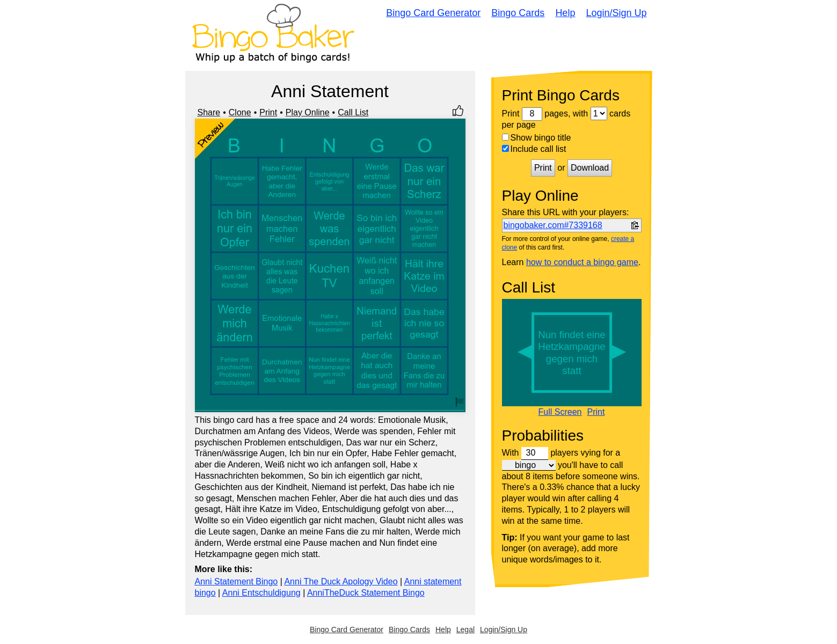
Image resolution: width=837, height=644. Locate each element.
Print (268, 112)
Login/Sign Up (616, 13)
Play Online (308, 112)
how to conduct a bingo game (582, 262)
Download (590, 168)
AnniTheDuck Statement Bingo (366, 593)
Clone (240, 112)
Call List (353, 112)
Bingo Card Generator (433, 13)
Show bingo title (537, 138)
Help (565, 13)
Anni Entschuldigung (261, 593)
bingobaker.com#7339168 (553, 225)
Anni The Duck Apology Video (341, 581)
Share (209, 112)
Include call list (534, 149)
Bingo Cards (518, 13)
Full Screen (560, 412)
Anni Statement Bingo (236, 581)
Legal (465, 630)
